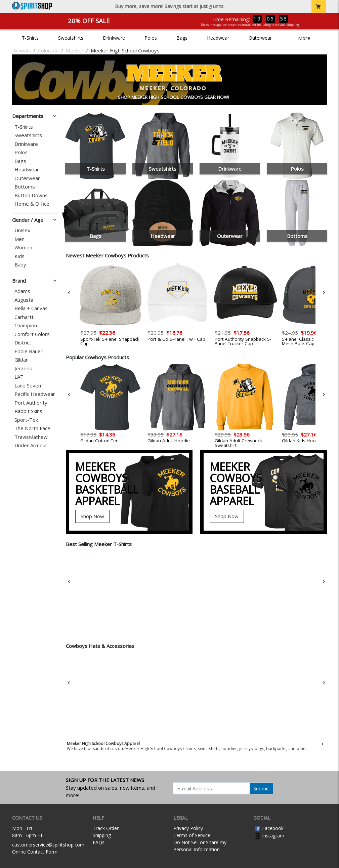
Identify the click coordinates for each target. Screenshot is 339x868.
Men (19, 239)
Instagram (269, 836)
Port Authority (31, 403)
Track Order (106, 828)
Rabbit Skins (28, 411)
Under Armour (31, 445)
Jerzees (23, 368)
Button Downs (31, 195)
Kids (19, 256)
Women (23, 247)
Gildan (22, 360)
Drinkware (114, 38)
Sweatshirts (71, 38)
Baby (20, 265)
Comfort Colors (32, 334)
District (23, 343)
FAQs (99, 842)
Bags (182, 38)
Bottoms (25, 187)
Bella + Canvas (31, 308)
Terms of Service (192, 835)
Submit (261, 788)
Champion (26, 325)
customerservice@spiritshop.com (48, 845)
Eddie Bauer (29, 351)
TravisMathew (31, 437)
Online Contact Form (35, 852)
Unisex (22, 230)
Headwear (218, 38)
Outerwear (260, 38)
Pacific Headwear (35, 394)
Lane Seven (28, 386)
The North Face (32, 428)
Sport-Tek (26, 420)
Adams (22, 291)
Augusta (24, 300)
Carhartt (24, 317)
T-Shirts (30, 38)
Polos (151, 38)
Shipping (102, 835)
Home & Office (32, 204)
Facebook (269, 828)
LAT (19, 377)
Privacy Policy (188, 828)
